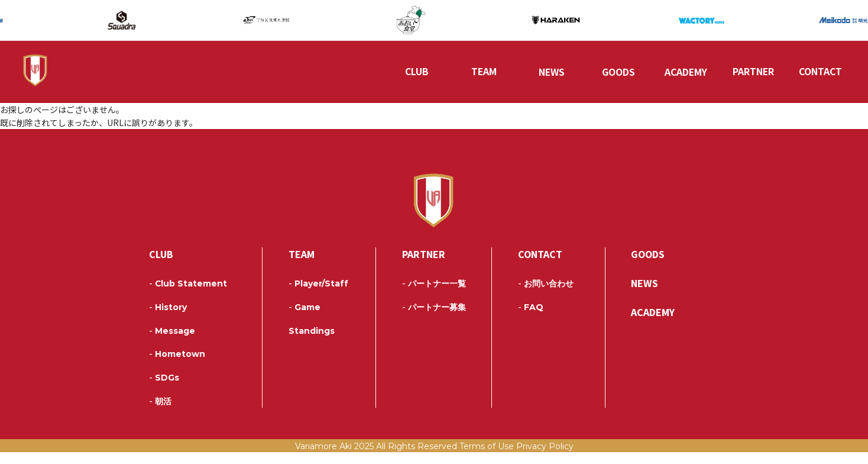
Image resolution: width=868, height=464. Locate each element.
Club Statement (188, 295)
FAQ (531, 319)
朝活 (160, 413)
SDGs (164, 389)
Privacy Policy (545, 458)
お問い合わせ (546, 295)
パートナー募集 (434, 319)
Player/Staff (318, 295)
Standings (312, 343)
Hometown (177, 366)
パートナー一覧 (434, 295)
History (168, 319)
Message (172, 343)
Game (305, 319)
